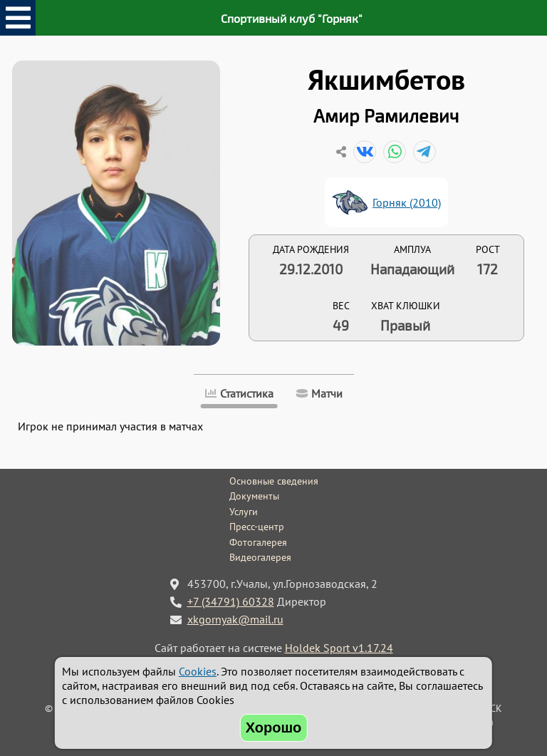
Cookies (198, 671)
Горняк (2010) (407, 202)
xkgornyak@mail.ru (235, 619)
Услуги (244, 512)
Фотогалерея (258, 542)
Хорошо (274, 727)
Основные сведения (274, 481)
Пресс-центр (257, 527)
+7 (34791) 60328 (231, 601)
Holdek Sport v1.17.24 (339, 648)
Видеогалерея (260, 557)
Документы (254, 496)
